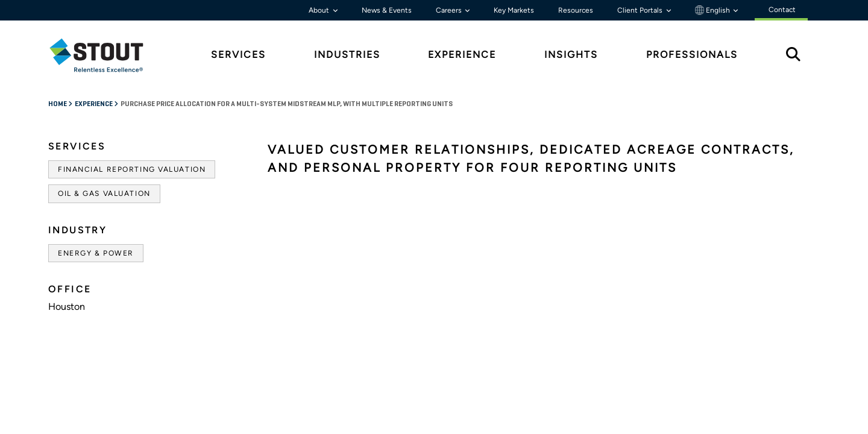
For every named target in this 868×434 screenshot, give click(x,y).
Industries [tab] (347, 55)
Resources (576, 10)
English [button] (713, 10)
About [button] (320, 10)
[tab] (105, 55)
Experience (94, 104)
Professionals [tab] (692, 55)
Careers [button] (450, 10)
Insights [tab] (571, 55)
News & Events (387, 10)
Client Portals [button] (641, 10)
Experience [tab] (462, 55)
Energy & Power (96, 253)
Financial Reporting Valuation (132, 169)
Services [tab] (238, 55)
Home (58, 104)
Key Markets (514, 10)
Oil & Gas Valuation (104, 193)
